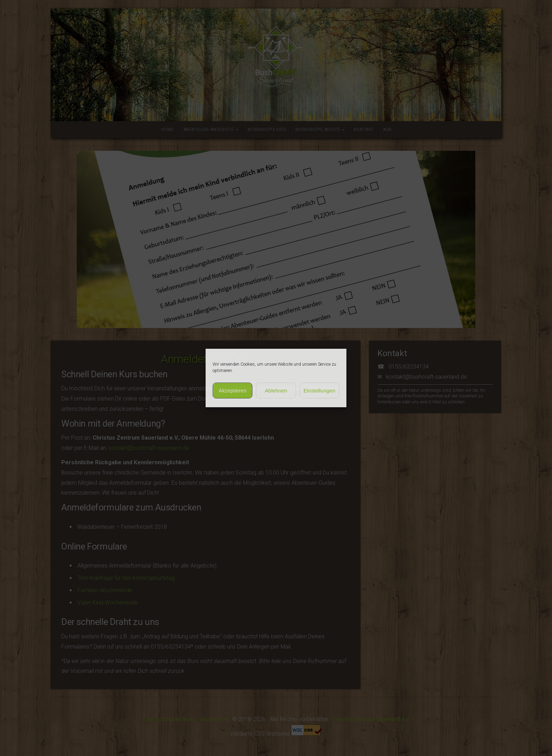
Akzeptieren (233, 391)
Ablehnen (276, 391)
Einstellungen (319, 391)
